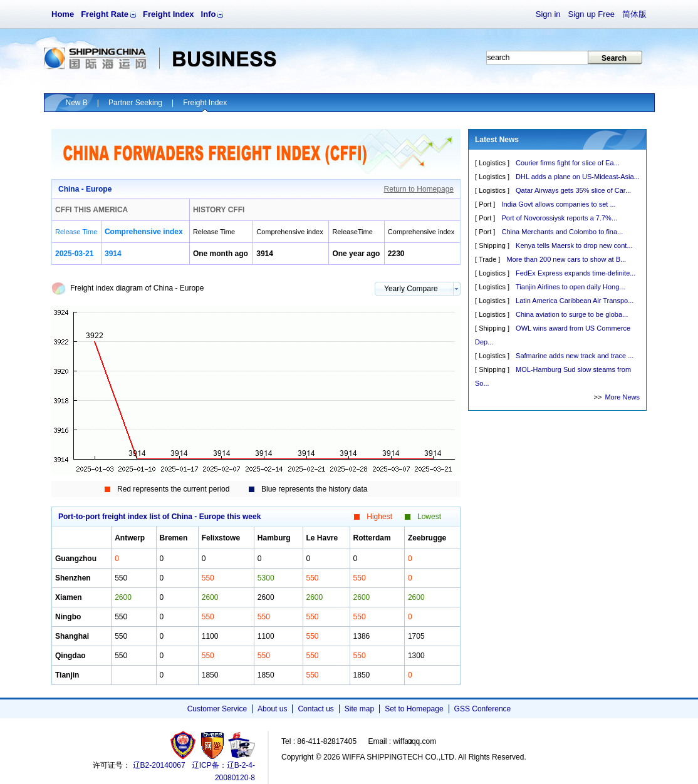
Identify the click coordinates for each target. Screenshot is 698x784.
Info (209, 14)
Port (485, 204)
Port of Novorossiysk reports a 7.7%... (559, 218)
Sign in (548, 14)
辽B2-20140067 (159, 765)
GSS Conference (483, 709)
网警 (213, 745)
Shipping (492, 245)
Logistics (492, 163)
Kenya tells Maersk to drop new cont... (574, 245)
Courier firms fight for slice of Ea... (568, 163)
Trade (487, 259)
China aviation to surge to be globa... (572, 314)
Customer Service (217, 709)
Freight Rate (105, 14)
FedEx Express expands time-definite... (576, 273)
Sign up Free (591, 14)
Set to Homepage (414, 709)
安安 (241, 745)
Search (614, 58)
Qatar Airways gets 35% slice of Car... (573, 190)
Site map (359, 709)
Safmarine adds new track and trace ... (575, 356)
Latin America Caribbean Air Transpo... (575, 301)
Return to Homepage (419, 189)
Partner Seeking (135, 103)
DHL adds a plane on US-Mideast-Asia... (578, 177)
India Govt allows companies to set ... (558, 204)
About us (272, 709)
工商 (185, 745)
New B (77, 103)
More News (622, 397)
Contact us (315, 709)
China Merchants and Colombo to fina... (562, 232)
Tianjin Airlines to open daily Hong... (570, 287)
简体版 (634, 14)
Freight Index (169, 14)
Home (63, 14)
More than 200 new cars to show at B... (566, 259)
